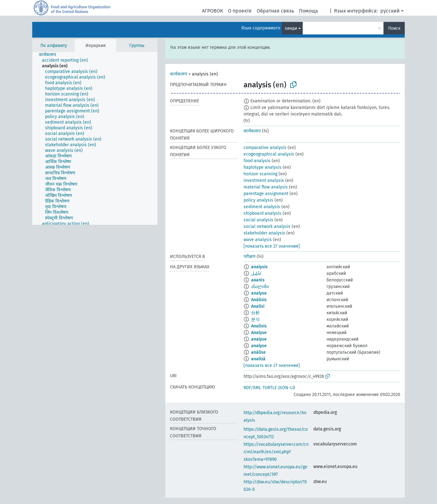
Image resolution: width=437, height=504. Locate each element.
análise (258, 352)
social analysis (258, 220)
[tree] (95, 138)
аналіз (258, 280)
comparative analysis (265, 148)
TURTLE (270, 388)
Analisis (259, 326)
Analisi (258, 306)
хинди (291, 28)
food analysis (257, 161)
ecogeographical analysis (269, 154)
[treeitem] (50, 55)
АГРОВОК (212, 11)
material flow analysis (266, 187)
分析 (255, 313)
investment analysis (264, 180)
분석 (255, 319)
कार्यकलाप (179, 74)
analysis (259, 267)
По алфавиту (54, 46)
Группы (137, 46)
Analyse (259, 333)
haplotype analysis (262, 167)
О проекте (240, 11)
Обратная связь (275, 11)
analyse (259, 293)
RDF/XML (252, 388)
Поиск (394, 28)
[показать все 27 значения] (272, 246)
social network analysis (267, 226)
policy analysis (258, 200)
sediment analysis (262, 207)
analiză (258, 359)
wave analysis (258, 240)
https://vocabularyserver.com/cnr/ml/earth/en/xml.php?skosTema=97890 (276, 452)
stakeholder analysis (264, 233)
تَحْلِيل (256, 273)
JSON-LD (287, 388)
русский (390, 11)
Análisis (259, 300)
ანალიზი (260, 287)
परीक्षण (249, 257)
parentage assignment (266, 194)
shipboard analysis (262, 213)
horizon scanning (260, 174)
